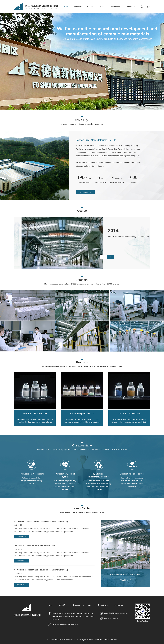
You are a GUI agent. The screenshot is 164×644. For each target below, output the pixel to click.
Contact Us (130, 7)
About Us (78, 7)
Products (91, 7)
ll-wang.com (113, 640)
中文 (149, 7)
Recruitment (115, 7)
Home (66, 7)
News (102, 7)
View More (84, 193)
